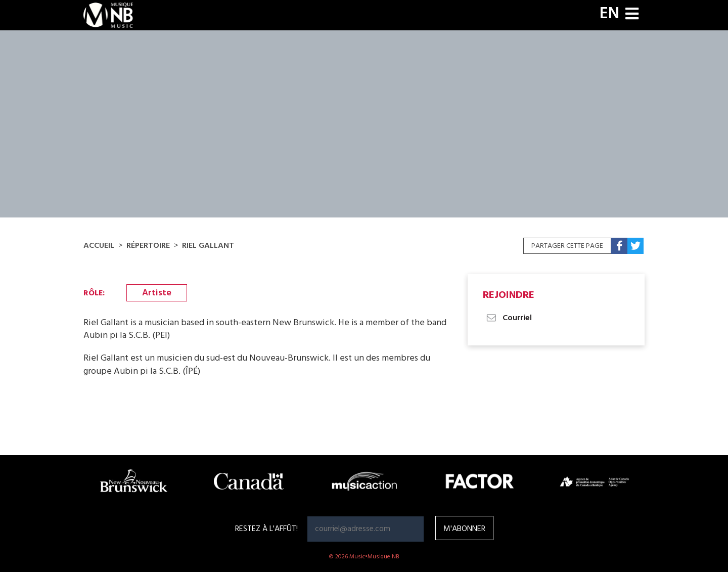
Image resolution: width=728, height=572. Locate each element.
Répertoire (148, 246)
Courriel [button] (509, 318)
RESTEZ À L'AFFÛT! (266, 529)
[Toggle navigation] (632, 15)
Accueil (99, 246)
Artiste (157, 293)
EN (609, 14)
